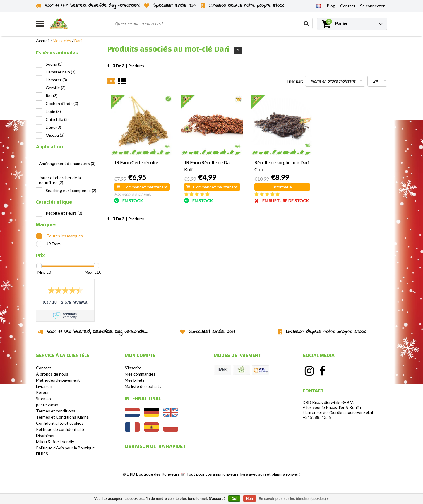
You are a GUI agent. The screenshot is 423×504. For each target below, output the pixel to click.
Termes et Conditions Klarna (62, 417)
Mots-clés (62, 41)
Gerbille (56, 88)
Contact (44, 368)
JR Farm (54, 244)
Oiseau (55, 135)
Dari (78, 41)
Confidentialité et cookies (60, 423)
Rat (52, 96)
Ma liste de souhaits (143, 386)
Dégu (53, 127)
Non (250, 499)
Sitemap (43, 398)
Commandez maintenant (142, 187)
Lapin (53, 111)
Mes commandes (140, 374)
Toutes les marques (65, 236)
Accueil (43, 41)
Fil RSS (42, 454)
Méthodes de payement (58, 380)
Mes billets (135, 380)
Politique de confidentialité (61, 429)
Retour (42, 392)
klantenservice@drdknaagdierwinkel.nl (338, 412)
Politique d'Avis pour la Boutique (65, 448)
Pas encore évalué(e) (133, 194)
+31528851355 (317, 417)
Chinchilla (57, 119)
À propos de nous (52, 374)
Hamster (56, 80)
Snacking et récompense (71, 190)
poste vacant (48, 405)
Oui (234, 499)
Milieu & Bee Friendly (55, 442)
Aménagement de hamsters (67, 163)
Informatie (282, 187)
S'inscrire (133, 368)
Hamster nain (61, 72)
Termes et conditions (56, 411)
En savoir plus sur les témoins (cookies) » (293, 499)
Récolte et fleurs (64, 213)
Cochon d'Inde (62, 103)
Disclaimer (45, 435)
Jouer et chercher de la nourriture (60, 180)
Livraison (44, 386)
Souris (54, 64)
